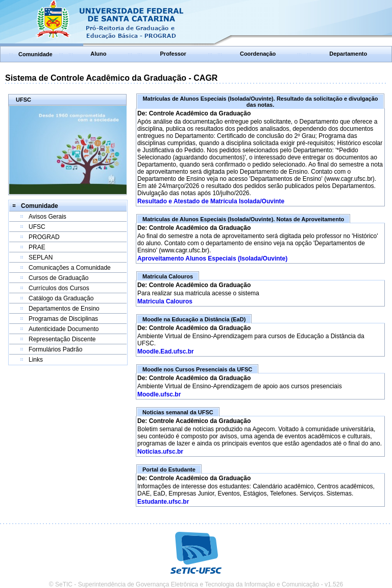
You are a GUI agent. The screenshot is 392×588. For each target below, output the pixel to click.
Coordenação (258, 54)
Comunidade (35, 54)
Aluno (98, 54)
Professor (173, 54)
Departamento (348, 54)
